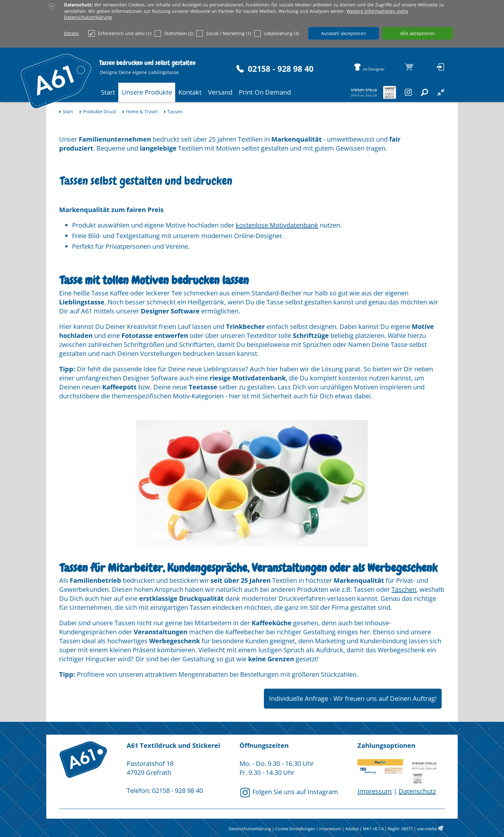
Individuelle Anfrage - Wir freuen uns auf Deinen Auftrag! (353, 698)
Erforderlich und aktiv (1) (120, 33)
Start (108, 92)
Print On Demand (265, 92)
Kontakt (190, 92)
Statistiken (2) (174, 33)
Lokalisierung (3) (277, 33)
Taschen (404, 589)
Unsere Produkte (147, 92)
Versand (220, 92)
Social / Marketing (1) (224, 33)
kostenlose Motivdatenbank (277, 225)
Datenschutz (417, 791)
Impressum (375, 791)
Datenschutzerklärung (250, 829)
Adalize (352, 829)
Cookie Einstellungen (295, 829)
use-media (427, 829)
